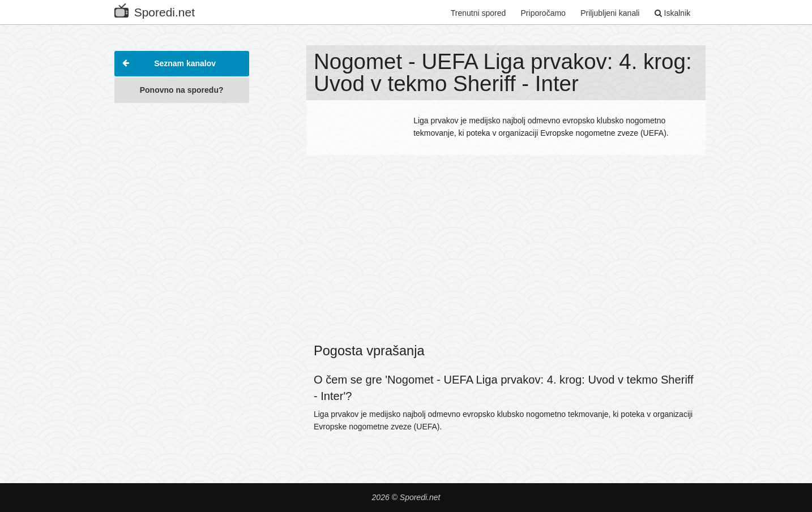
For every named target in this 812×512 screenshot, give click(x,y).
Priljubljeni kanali (610, 13)
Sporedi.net (155, 10)
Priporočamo (543, 13)
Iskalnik (673, 13)
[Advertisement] (182, 279)
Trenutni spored (478, 13)
